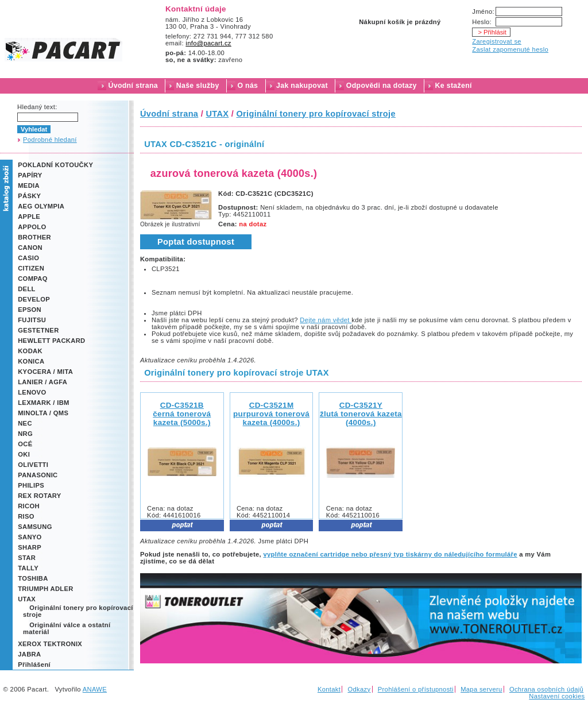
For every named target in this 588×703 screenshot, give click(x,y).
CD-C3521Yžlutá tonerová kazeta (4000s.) (361, 414)
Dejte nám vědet (326, 320)
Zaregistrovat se (497, 41)
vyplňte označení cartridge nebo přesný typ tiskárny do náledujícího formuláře (390, 554)
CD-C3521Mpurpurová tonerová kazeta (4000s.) (271, 414)
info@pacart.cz (208, 43)
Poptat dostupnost (196, 242)
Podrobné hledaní (50, 140)
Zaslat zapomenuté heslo (510, 49)
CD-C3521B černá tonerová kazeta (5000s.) (182, 414)
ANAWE (95, 689)
